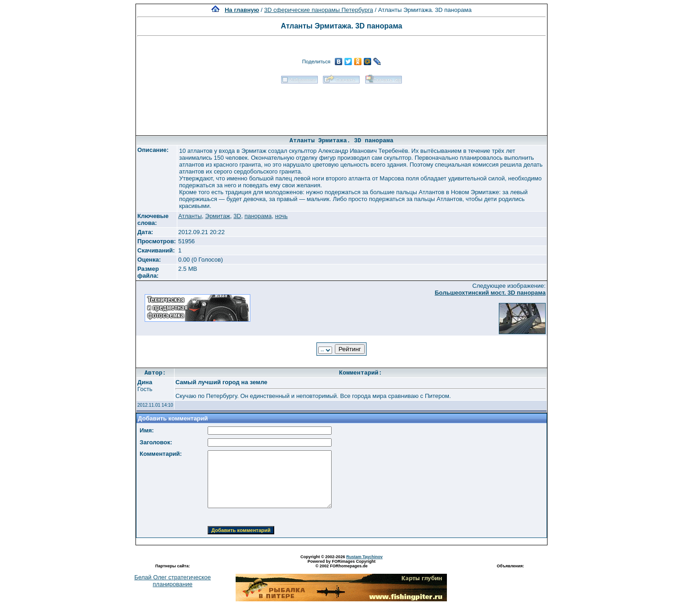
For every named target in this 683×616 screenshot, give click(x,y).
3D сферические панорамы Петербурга (319, 10)
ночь (282, 216)
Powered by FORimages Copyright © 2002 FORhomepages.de (341, 564)
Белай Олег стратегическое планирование (172, 581)
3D (237, 216)
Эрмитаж (218, 216)
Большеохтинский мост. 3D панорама (490, 293)
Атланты (190, 216)
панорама (258, 216)
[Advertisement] (341, 106)
